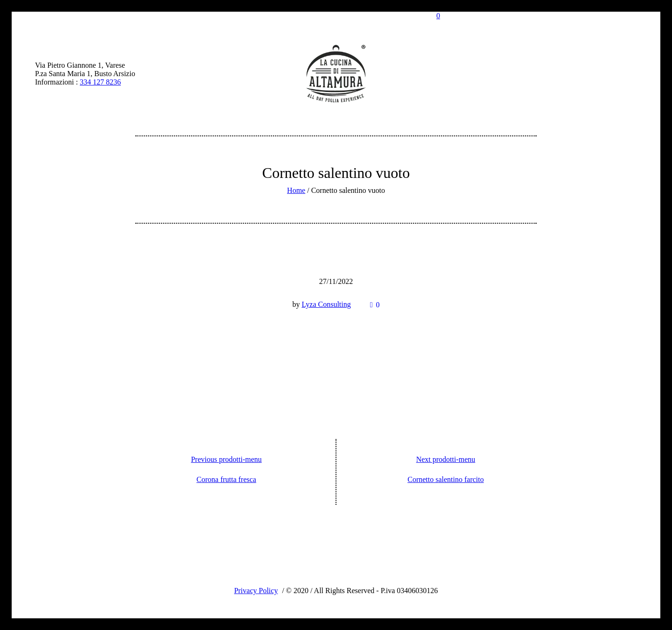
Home (296, 190)
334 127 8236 (100, 82)
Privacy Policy (256, 591)
